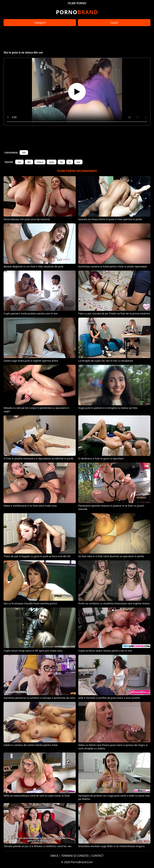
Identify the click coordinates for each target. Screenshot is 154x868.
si (70, 162)
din (29, 162)
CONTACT (98, 856)
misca (40, 162)
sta (78, 162)
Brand (77, 12)
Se (61, 162)
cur (19, 162)
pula (51, 162)
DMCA (54, 856)
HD (24, 153)
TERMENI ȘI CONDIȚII (75, 856)
